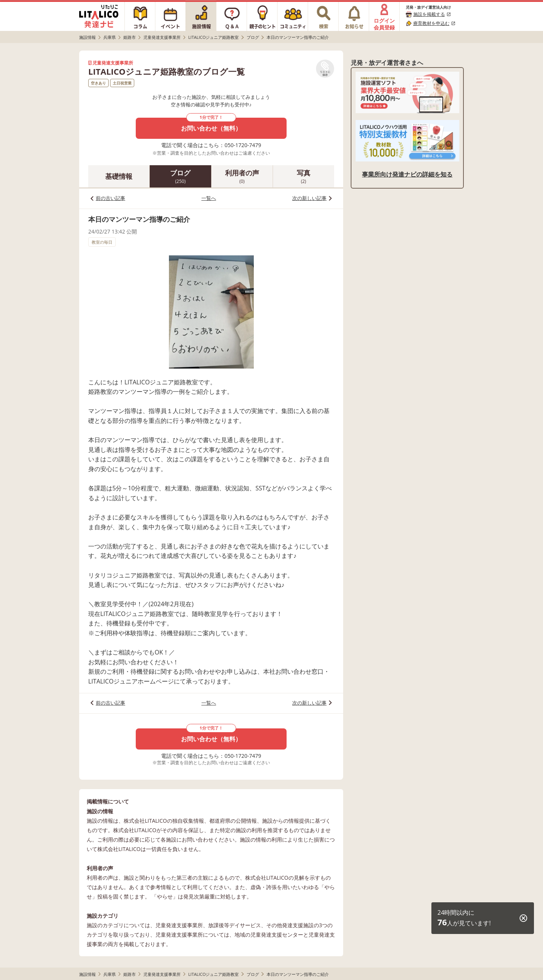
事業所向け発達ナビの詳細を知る (407, 174)
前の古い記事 (110, 198)
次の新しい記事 (309, 198)
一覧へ (209, 198)
